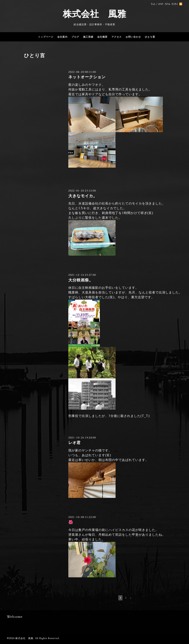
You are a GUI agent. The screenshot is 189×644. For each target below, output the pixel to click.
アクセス (117, 37)
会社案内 (62, 37)
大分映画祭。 (81, 280)
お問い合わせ (133, 37)
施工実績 (88, 37)
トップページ (46, 37)
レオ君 (75, 443)
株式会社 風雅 (94, 14)
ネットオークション (87, 77)
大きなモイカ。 (83, 196)
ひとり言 (150, 37)
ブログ (75, 37)
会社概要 (102, 37)
